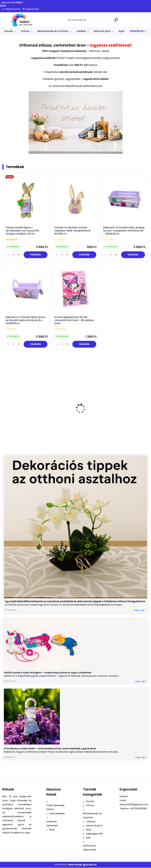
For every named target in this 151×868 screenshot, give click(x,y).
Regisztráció (32, 9)
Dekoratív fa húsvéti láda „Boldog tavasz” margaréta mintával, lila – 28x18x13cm (124, 231)
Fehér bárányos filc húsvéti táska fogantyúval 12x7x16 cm (19, 420)
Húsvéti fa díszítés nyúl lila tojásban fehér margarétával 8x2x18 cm (72, 231)
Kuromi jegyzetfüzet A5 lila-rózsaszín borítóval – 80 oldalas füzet (74, 321)
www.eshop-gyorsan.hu (82, 865)
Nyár (122, 31)
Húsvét (9, 31)
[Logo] (21, 20)
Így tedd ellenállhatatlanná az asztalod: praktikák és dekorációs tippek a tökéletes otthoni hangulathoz (75, 602)
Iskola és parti (102, 31)
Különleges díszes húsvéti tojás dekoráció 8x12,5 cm (53, 420)
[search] (116, 21)
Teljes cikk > (140, 611)
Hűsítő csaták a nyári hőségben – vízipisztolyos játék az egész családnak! (48, 673)
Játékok (81, 31)
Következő (137, 31)
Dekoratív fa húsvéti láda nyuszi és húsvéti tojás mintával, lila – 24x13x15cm (26, 321)
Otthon (25, 31)
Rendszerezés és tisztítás (53, 31)
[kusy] (13, 255)
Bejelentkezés (13, 9)
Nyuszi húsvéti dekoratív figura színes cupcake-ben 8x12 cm (89, 420)
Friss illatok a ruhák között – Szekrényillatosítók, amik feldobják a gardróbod (50, 749)
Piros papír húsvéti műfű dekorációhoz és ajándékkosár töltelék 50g (124, 422)
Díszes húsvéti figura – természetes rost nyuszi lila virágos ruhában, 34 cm (22, 231)
